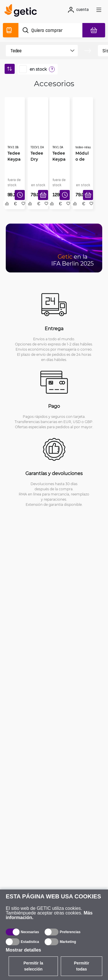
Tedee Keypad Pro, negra (14, 159)
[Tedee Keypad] (60, 128)
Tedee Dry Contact (37, 159)
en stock (38, 69)
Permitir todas (82, 966)
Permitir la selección (33, 966)
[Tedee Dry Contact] (38, 128)
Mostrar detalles (23, 950)
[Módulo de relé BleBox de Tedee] (83, 128)
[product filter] (37, 51)
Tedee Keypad (59, 159)
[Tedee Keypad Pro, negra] (15, 128)
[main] (22, 11)
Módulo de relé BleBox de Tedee (82, 159)
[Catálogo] (11, 30)
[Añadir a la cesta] (43, 195)
